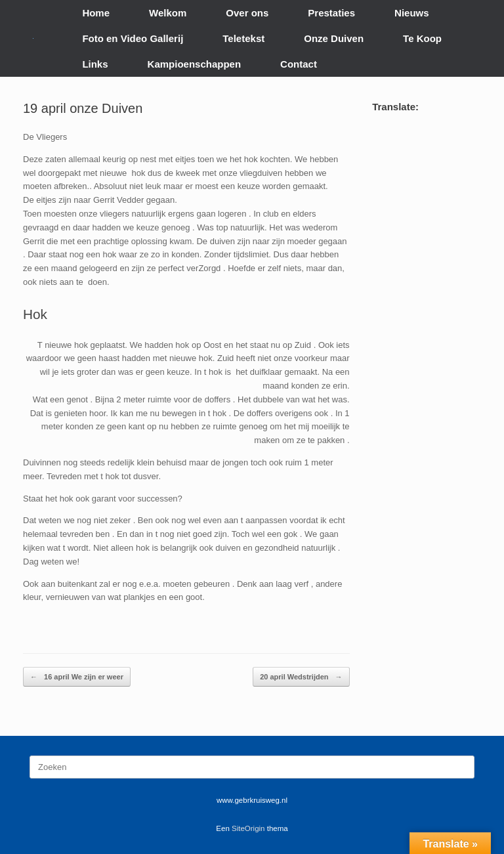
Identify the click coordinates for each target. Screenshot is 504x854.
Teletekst (243, 38)
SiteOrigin (248, 828)
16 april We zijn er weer (77, 677)
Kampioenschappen (195, 64)
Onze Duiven (334, 38)
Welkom (168, 13)
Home (96, 13)
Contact (299, 64)
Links (95, 64)
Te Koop (422, 38)
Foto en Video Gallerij (133, 38)
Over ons (247, 13)
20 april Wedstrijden (301, 677)
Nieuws (412, 13)
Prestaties (331, 13)
